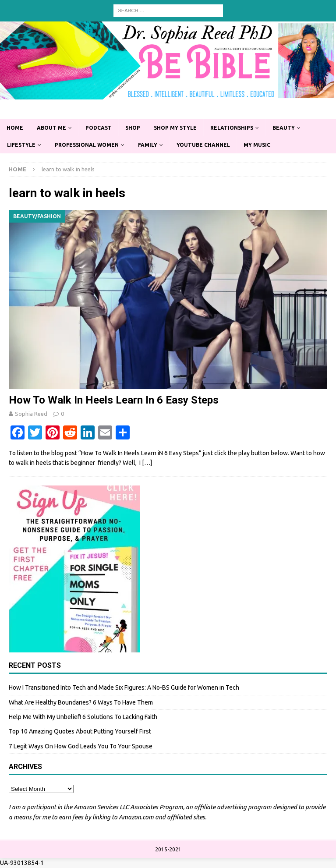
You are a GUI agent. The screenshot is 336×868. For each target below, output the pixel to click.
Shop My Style (175, 128)
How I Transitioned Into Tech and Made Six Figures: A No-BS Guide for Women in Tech (124, 687)
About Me (51, 128)
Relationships (232, 128)
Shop (133, 128)
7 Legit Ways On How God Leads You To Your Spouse (81, 746)
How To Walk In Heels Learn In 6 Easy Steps (114, 400)
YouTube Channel (203, 145)
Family (148, 145)
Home (15, 128)
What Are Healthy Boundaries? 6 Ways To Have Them (81, 702)
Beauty (284, 128)
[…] (147, 463)
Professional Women (87, 145)
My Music (257, 145)
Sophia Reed (31, 414)
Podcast (99, 128)
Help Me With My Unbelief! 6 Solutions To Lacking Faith (83, 717)
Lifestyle (21, 145)
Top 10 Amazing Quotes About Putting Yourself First (80, 731)
